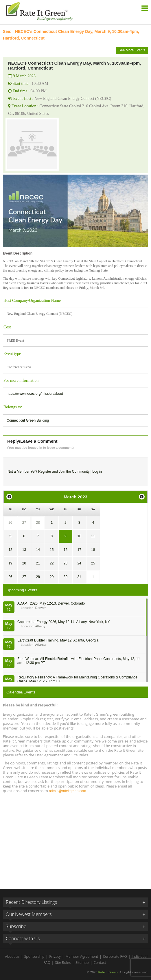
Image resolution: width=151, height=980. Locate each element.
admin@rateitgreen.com (67, 791)
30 (66, 577)
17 (79, 550)
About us (12, 956)
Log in (97, 472)
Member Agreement (82, 956)
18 (93, 550)
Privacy (55, 956)
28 (38, 523)
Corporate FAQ (115, 956)
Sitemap (82, 963)
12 (10, 550)
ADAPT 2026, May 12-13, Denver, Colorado (51, 603)
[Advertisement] (75, 838)
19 (10, 563)
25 (93, 563)
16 (66, 550)
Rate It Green (108, 972)
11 (93, 536)
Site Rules (63, 963)
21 (38, 563)
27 (24, 523)
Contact (100, 963)
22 (52, 563)
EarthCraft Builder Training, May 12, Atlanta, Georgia (58, 640)
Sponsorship (34, 956)
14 (38, 550)
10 (79, 536)
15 (52, 550)
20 (24, 563)
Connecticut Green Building (28, 420)
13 (24, 550)
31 (79, 577)
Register (45, 472)
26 (10, 523)
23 (66, 563)
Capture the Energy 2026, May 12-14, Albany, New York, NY (64, 622)
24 (79, 563)
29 (52, 577)
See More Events (132, 50)
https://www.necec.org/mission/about (35, 394)
